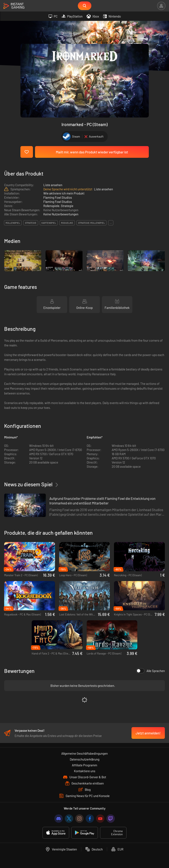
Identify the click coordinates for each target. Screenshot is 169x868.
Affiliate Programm (84, 765)
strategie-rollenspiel (91, 223)
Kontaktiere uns (85, 771)
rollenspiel (13, 223)
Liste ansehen (53, 185)
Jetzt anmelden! (148, 733)
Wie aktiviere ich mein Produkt (64, 193)
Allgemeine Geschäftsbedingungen (84, 753)
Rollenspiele (51, 206)
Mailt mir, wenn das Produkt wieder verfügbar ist (92, 152)
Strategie (67, 206)
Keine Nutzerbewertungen (61, 214)
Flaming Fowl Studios (58, 197)
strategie (31, 223)
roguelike (67, 223)
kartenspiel (49, 223)
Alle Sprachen (150, 671)
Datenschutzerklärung (85, 759)
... (111, 223)
